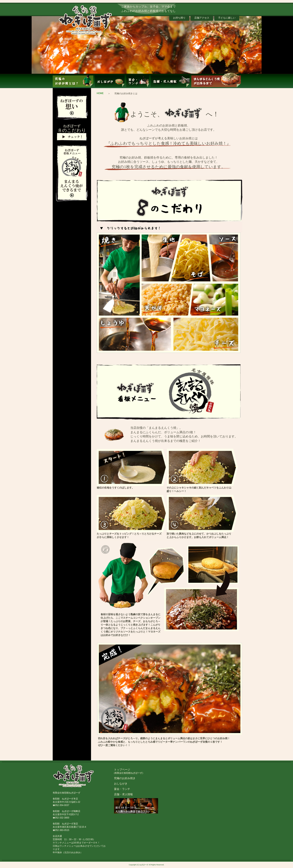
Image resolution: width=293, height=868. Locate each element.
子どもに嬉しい (227, 18)
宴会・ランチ (122, 789)
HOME (100, 93)
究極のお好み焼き (125, 778)
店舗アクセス (202, 18)
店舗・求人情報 (123, 794)
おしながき (121, 784)
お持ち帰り (179, 18)
